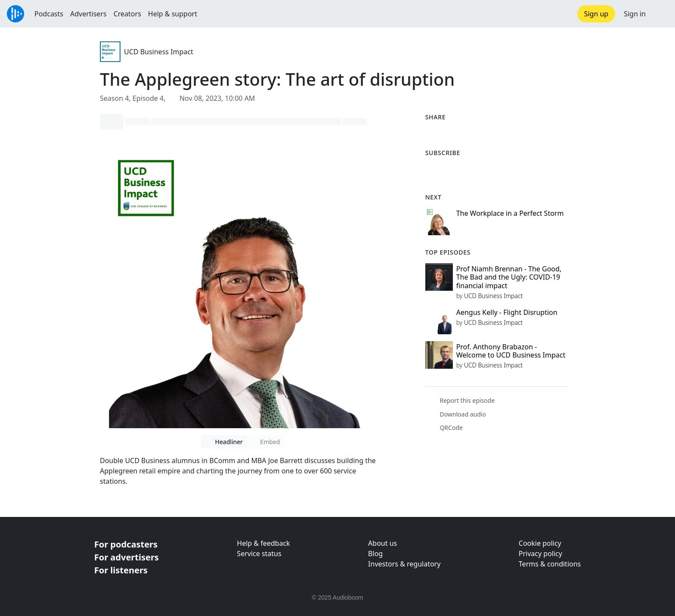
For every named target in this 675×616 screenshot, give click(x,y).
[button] (660, 14)
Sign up (596, 14)
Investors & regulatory (404, 564)
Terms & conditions (550, 564)
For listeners (121, 570)
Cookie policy (540, 543)
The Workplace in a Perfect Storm (510, 213)
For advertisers (127, 557)
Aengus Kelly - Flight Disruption (507, 312)
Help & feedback (263, 543)
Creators (127, 14)
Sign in (635, 14)
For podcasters (126, 544)
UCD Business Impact (159, 52)
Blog (375, 554)
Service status (259, 554)
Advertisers (88, 14)
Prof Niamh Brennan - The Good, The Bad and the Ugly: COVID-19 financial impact (509, 277)
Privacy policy (540, 554)
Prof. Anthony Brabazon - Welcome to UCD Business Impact (511, 351)
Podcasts (49, 14)
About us (382, 543)
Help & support (173, 14)
